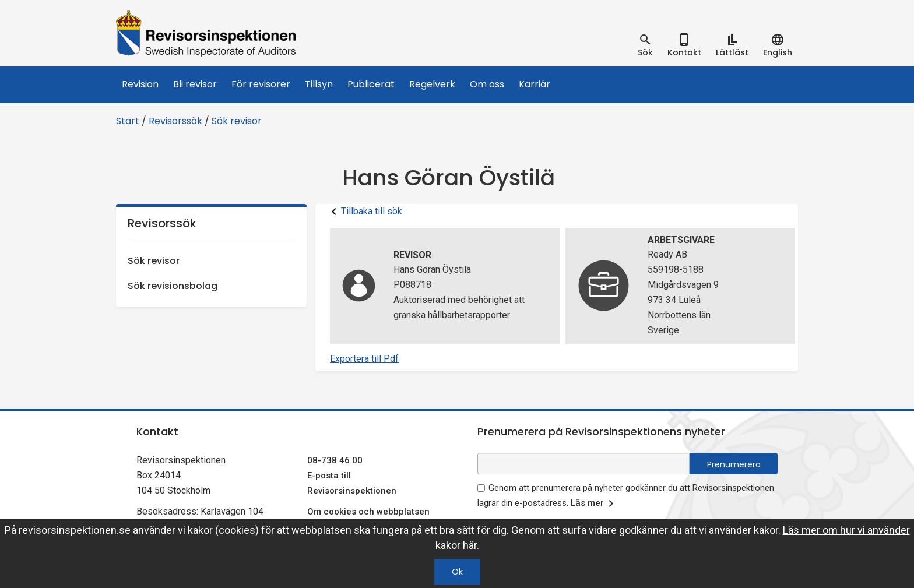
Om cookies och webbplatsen (368, 512)
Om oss (487, 84)
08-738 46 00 (335, 460)
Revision (140, 84)
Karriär (535, 84)
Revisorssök (175, 121)
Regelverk (432, 84)
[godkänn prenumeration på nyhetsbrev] (481, 488)
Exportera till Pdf (364, 359)
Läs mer (594, 504)
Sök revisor (237, 121)
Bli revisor (195, 84)
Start (128, 121)
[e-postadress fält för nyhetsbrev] (583, 464)
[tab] (645, 45)
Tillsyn (319, 84)
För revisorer (261, 84)
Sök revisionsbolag (173, 286)
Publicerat (371, 84)
